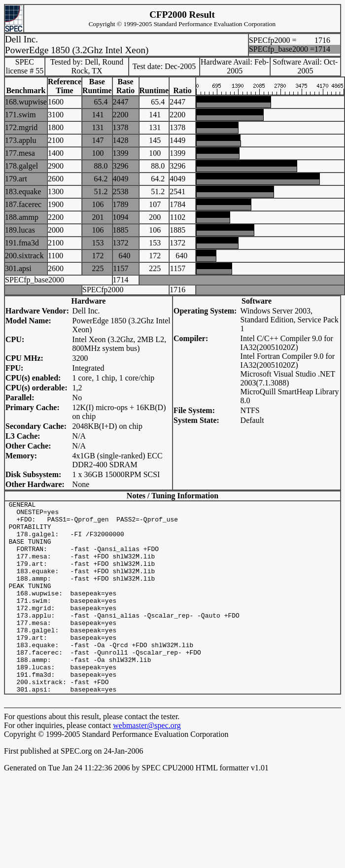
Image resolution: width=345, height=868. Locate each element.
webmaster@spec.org (147, 764)
